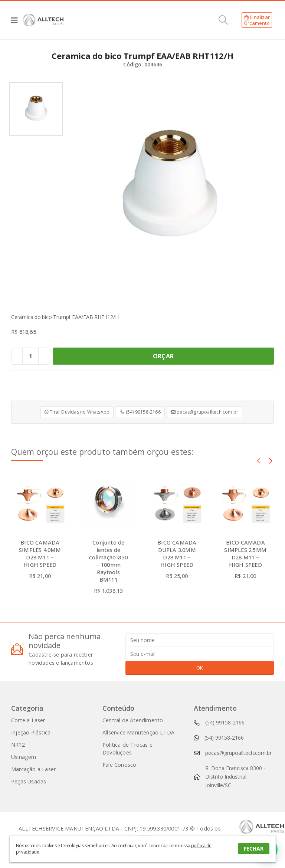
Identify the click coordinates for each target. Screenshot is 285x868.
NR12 (18, 745)
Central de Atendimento (133, 720)
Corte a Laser (28, 720)
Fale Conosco (119, 765)
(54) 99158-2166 (140, 412)
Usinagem (24, 757)
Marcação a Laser (33, 769)
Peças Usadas (29, 781)
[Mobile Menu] (17, 20)
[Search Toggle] (224, 20)
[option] (36, 109)
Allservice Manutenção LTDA (138, 732)
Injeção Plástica (31, 732)
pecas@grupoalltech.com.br (205, 412)
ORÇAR (163, 356)
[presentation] (259, 460)
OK (200, 668)
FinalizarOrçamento (257, 20)
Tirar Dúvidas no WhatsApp (77, 412)
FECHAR (254, 849)
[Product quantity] (30, 356)
